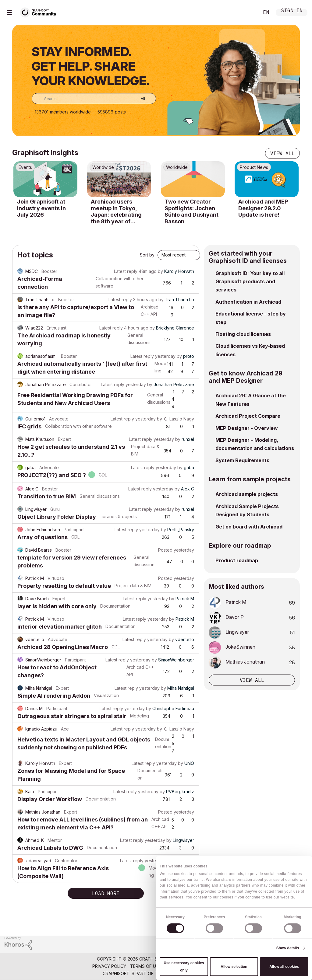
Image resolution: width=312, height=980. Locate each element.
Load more (106, 893)
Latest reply (126, 271)
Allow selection (234, 967)
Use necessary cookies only (184, 967)
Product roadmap (237, 560)
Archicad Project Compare (248, 416)
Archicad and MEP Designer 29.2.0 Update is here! (263, 208)
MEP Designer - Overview (247, 428)
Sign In (292, 11)
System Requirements (242, 460)
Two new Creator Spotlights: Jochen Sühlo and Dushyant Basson (191, 211)
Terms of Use (146, 966)
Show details (288, 948)
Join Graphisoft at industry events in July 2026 (41, 208)
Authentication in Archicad (248, 302)
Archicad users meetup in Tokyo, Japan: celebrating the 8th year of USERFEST (116, 211)
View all (282, 153)
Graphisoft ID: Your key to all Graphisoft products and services (250, 282)
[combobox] (94, 99)
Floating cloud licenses (243, 334)
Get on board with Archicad (249, 527)
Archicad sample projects (247, 494)
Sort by (147, 255)
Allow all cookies (284, 967)
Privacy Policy (109, 966)
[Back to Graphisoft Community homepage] (40, 12)
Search (248, 12)
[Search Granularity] (138, 99)
